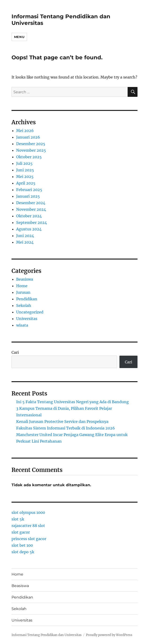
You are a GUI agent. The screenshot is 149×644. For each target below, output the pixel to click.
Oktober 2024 (29, 216)
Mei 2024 (25, 242)
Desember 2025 (31, 144)
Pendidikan (27, 299)
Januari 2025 (28, 196)
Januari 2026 (28, 137)
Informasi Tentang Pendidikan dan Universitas (47, 635)
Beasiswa (25, 279)
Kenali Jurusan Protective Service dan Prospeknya (62, 422)
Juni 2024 (25, 236)
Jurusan (23, 292)
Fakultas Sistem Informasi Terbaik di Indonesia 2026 (66, 428)
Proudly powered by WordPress (109, 635)
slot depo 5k (23, 552)
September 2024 (32, 222)
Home (22, 286)
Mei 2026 (25, 131)
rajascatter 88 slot (28, 526)
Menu (19, 37)
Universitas (27, 319)
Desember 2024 (31, 203)
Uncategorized (30, 312)
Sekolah (24, 305)
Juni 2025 (25, 170)
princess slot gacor (29, 539)
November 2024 (31, 209)
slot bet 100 (22, 545)
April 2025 (26, 183)
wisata (22, 325)
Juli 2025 (24, 163)
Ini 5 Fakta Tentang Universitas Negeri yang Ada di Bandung (73, 402)
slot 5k (18, 519)
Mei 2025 (25, 177)
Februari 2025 (29, 190)
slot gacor (21, 532)
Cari (15, 352)
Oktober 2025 (29, 157)
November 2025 (31, 150)
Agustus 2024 (29, 229)
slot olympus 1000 (28, 512)
